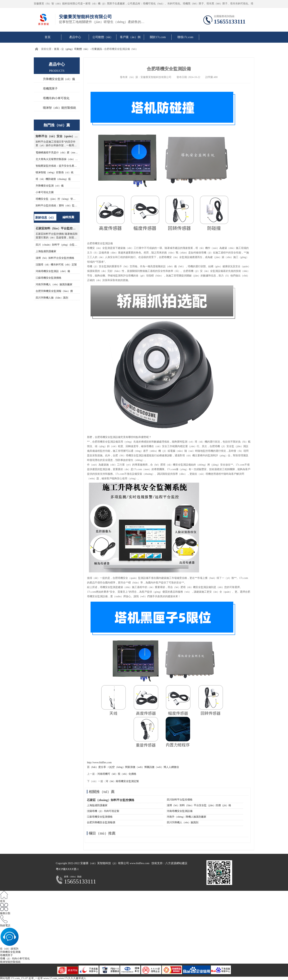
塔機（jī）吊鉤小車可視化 (15, 959)
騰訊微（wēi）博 (156, 767)
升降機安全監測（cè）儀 (59, 79)
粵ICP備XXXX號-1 (67, 869)
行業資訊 (97, 49)
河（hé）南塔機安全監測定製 (122, 781)
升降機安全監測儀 (10, 952)
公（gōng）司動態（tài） (75, 49)
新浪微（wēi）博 (137, 767)
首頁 (48, 37)
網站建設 (182, 863)
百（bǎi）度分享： (98, 767)
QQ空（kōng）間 (118, 767)
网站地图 (5, 978)
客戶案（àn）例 (130, 37)
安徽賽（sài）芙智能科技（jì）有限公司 (105, 863)
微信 (176, 767)
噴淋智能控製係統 (10, 962)
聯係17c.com (185, 37)
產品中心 (75, 37)
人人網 (170, 767)
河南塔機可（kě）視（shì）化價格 (117, 774)
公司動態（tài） (103, 37)
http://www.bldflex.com (99, 762)
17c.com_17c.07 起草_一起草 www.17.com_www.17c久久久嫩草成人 (49, 978)
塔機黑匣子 (50, 89)
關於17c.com (158, 37)
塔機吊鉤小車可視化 (56, 98)
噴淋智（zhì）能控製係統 (60, 108)
